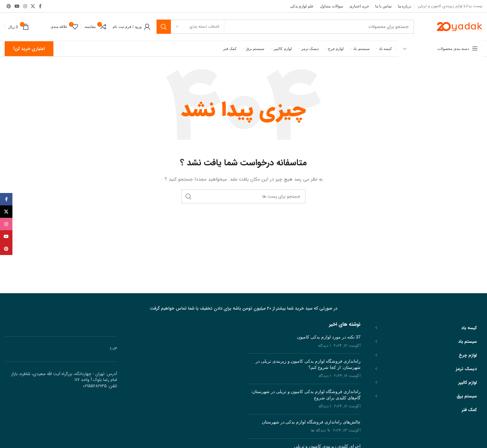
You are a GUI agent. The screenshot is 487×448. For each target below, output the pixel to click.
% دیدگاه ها (321, 431)
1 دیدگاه (325, 346)
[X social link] (33, 6)
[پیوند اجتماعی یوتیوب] (17, 6)
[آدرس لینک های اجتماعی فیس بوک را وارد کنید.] (40, 6)
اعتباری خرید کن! (29, 49)
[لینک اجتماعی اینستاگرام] (25, 6)
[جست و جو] (285, 27)
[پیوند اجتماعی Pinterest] (9, 6)
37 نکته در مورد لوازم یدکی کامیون (329, 337)
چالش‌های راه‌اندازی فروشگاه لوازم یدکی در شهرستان (311, 422)
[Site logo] (459, 26)
